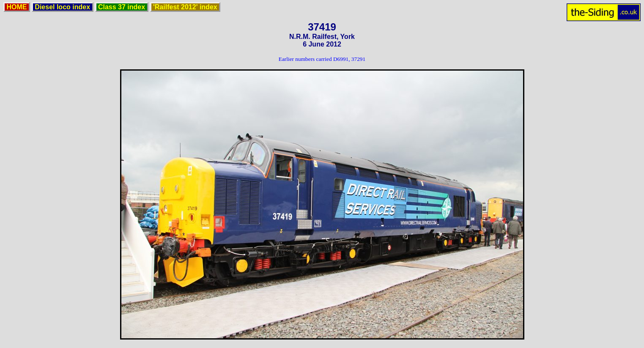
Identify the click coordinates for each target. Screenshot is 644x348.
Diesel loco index (63, 7)
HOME (17, 7)
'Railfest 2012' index (185, 7)
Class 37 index (122, 7)
